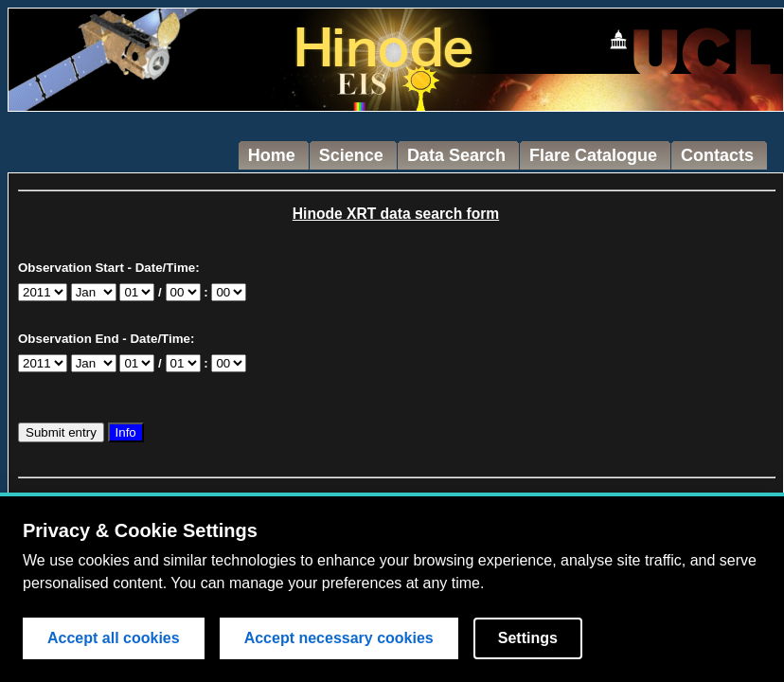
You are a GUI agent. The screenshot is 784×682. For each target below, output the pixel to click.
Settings (528, 638)
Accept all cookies (114, 638)
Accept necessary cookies (339, 638)
